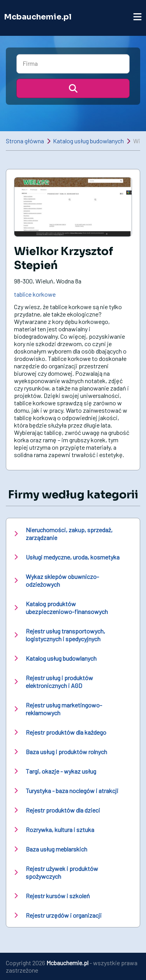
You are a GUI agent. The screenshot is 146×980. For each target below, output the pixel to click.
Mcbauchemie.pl (38, 17)
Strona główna (25, 141)
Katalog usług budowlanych (88, 141)
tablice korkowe (35, 294)
